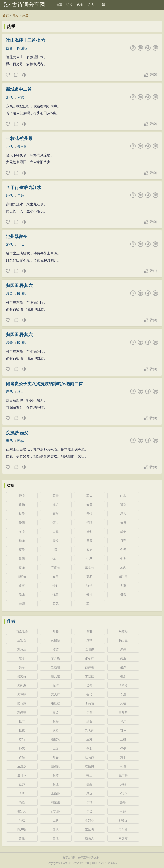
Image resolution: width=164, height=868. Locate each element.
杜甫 (20, 392)
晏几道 (56, 676)
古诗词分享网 (28, 5)
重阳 (22, 559)
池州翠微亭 (17, 236)
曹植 (56, 838)
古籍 (102, 5)
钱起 (89, 748)
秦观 (123, 658)
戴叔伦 (56, 766)
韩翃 (123, 811)
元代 (9, 146)
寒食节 (89, 568)
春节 (56, 577)
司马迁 (123, 829)
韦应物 (56, 703)
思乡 (123, 514)
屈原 (56, 829)
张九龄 (56, 811)
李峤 (22, 793)
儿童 (123, 586)
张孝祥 (89, 658)
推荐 (59, 5)
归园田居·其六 (19, 286)
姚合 (89, 721)
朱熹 (123, 649)
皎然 (56, 730)
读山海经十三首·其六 (26, 40)
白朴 (89, 631)
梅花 (22, 541)
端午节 (123, 577)
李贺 (89, 811)
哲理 (89, 523)
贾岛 (22, 739)
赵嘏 (123, 802)
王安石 (22, 640)
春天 (89, 505)
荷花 (22, 568)
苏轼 (20, 97)
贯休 (123, 730)
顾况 (89, 793)
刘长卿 (89, 730)
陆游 (56, 649)
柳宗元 (22, 811)
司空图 (56, 802)
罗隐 (22, 757)
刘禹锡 (22, 712)
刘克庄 (22, 649)
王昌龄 (56, 793)
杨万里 (123, 640)
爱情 (89, 514)
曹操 (22, 838)
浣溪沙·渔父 (17, 433)
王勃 (56, 820)
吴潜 (22, 667)
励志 (89, 550)
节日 (123, 523)
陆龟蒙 (22, 703)
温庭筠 (56, 739)
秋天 (22, 514)
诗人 (91, 5)
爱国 (22, 523)
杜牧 (22, 730)
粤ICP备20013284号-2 (104, 863)
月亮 (123, 541)
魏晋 (9, 48)
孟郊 (89, 739)
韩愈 (22, 748)
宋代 (9, 97)
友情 (22, 532)
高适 (22, 802)
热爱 (25, 15)
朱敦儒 (89, 676)
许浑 (123, 721)
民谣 (22, 595)
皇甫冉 (123, 775)
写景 (56, 496)
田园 (89, 541)
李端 (89, 802)
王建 (56, 748)
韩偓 (123, 766)
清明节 (22, 577)
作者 (11, 621)
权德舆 (89, 766)
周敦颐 (22, 694)
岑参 (123, 748)
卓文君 (123, 838)
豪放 (56, 541)
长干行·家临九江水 (24, 187)
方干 (123, 757)
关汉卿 (22, 146)
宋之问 (123, 793)
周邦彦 (22, 685)
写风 (56, 604)
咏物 (22, 505)
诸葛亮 (89, 838)
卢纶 (123, 784)
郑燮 (56, 631)
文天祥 (56, 694)
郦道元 (123, 820)
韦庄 (89, 775)
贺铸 (89, 685)
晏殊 (123, 667)
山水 (123, 496)
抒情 (22, 496)
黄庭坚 (56, 640)
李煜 (123, 694)
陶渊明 (22, 48)
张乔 (22, 784)
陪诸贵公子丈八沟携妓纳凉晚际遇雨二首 (44, 384)
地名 (123, 568)
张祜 (56, 775)
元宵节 (56, 568)
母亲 (123, 595)
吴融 (89, 784)
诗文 (70, 5)
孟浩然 (22, 766)
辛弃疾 (56, 658)
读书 (89, 586)
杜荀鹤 (89, 757)
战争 (123, 532)
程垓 (56, 685)
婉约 (56, 505)
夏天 (22, 550)
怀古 (56, 523)
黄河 (22, 586)
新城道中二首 (19, 89)
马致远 (123, 631)
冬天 (123, 550)
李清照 (123, 685)
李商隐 (89, 703)
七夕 (123, 559)
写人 (89, 496)
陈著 (22, 658)
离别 (56, 514)
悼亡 (56, 559)
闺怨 (89, 532)
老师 (22, 604)
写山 (89, 604)
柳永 (123, 676)
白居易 (123, 712)
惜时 (56, 586)
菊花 (89, 577)
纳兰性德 (22, 631)
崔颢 (20, 195)
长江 (89, 595)
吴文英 (22, 676)
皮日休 (22, 775)
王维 (123, 739)
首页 (6, 15)
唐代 (9, 195)
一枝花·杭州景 (19, 138)
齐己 (56, 712)
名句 (80, 5)
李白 (89, 712)
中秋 (89, 559)
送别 (123, 505)
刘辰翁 (56, 667)
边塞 (56, 532)
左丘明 (89, 829)
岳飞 (20, 245)
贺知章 (89, 820)
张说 (56, 784)
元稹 (123, 703)
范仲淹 (89, 667)
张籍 (56, 721)
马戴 (22, 820)
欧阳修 (89, 649)
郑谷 (56, 757)
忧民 (56, 595)
